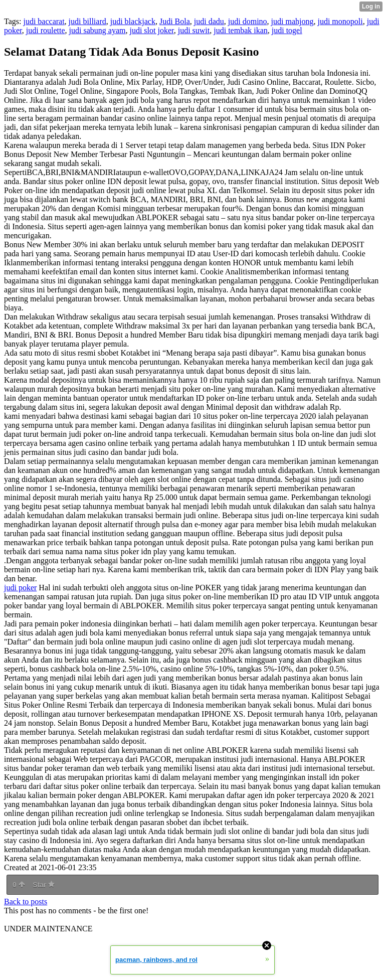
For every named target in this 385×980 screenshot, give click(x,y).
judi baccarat (44, 21)
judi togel (287, 30)
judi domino (248, 21)
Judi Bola (175, 21)
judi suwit (194, 30)
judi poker (20, 588)
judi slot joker (151, 30)
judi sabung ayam (98, 30)
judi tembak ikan (241, 30)
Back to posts (26, 902)
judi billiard (87, 21)
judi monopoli (340, 21)
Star (44, 885)
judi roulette (46, 30)
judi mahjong (293, 21)
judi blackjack (133, 21)
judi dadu (209, 21)
